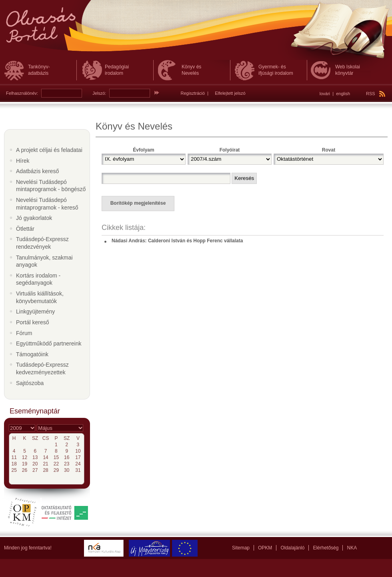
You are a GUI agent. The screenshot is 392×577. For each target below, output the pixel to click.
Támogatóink (32, 354)
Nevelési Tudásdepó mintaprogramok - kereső (47, 204)
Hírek (23, 161)
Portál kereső (32, 322)
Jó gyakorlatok (34, 218)
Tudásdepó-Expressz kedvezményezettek (42, 368)
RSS (376, 94)
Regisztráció (193, 93)
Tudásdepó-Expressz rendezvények (42, 243)
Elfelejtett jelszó (230, 93)
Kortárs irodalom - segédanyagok (38, 279)
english (343, 94)
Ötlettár (25, 229)
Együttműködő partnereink (49, 343)
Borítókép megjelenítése (138, 203)
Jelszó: (99, 93)
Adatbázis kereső (37, 171)
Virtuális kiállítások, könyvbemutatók (40, 297)
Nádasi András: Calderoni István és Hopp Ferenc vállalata (177, 241)
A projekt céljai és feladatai (49, 150)
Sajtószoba (30, 383)
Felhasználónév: (22, 93)
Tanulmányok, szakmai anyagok (44, 261)
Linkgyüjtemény (35, 311)
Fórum (24, 333)
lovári (325, 94)
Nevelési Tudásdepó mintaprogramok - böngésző (51, 186)
